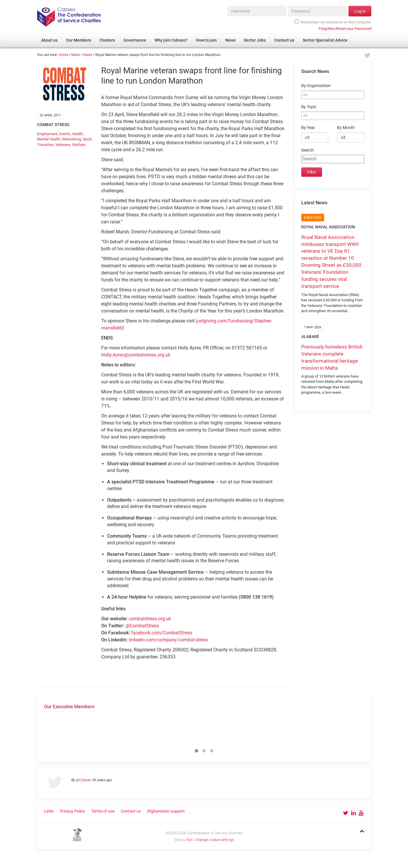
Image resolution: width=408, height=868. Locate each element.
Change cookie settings (215, 840)
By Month (346, 128)
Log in (360, 11)
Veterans (63, 145)
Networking (71, 139)
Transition (45, 145)
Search (308, 150)
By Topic (309, 107)
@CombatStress (142, 626)
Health (78, 134)
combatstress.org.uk (150, 619)
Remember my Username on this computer (333, 22)
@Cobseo (84, 780)
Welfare (79, 145)
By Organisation (316, 86)
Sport (87, 139)
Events (65, 134)
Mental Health (49, 139)
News (76, 55)
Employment (47, 134)
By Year (308, 128)
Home (63, 55)
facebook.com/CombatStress (162, 633)
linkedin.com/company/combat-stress (168, 640)
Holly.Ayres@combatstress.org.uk (136, 355)
